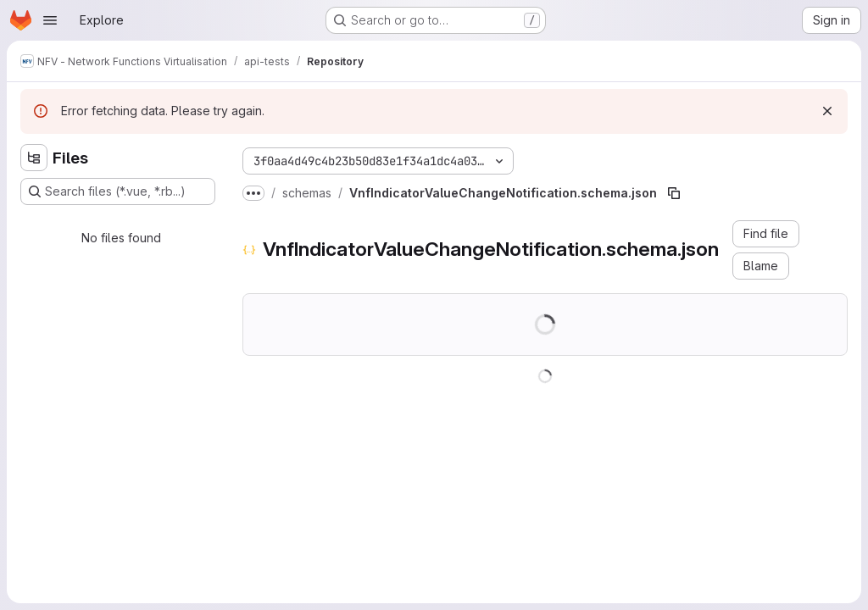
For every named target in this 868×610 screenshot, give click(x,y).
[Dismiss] (827, 111)
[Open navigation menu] (50, 20)
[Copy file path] (674, 193)
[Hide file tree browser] (34, 158)
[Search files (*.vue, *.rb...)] (118, 191)
